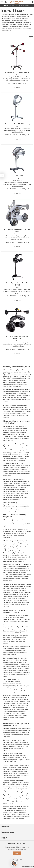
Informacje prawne (17, 832)
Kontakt (4, 838)
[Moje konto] (32, 2)
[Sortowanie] (31, 38)
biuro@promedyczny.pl (23, 6)
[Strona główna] (17, 2)
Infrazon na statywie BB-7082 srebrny (17, 124)
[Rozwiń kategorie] (2, 2)
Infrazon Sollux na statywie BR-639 (17, 72)
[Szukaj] (6, 2)
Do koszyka (17, 88)
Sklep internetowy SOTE (28, 867)
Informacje (17, 826)
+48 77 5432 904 (9, 6)
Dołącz (17, 853)
